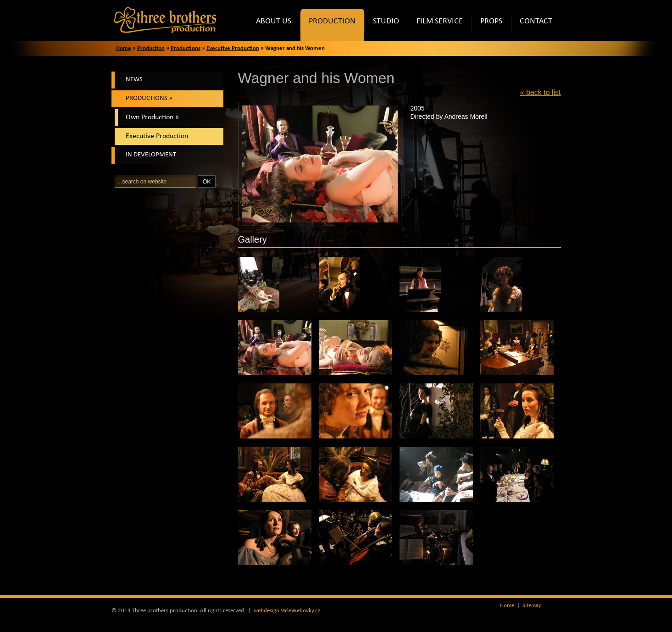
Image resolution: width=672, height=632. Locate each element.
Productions (186, 48)
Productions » (149, 98)
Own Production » (152, 117)
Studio (390, 25)
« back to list (541, 92)
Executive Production (233, 48)
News (134, 80)
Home (124, 48)
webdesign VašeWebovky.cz (287, 611)
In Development (151, 155)
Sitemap (532, 606)
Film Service (444, 25)
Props (496, 25)
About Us (278, 25)
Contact (540, 25)
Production (336, 25)
